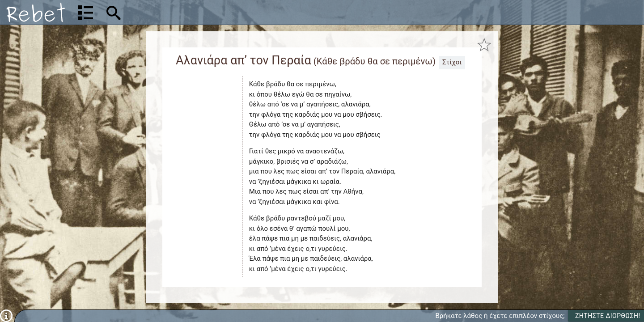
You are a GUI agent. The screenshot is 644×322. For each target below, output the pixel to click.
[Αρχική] (36, 12)
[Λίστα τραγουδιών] (86, 13)
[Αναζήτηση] (173, 12)
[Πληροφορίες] (6, 315)
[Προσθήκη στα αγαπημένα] (484, 45)
